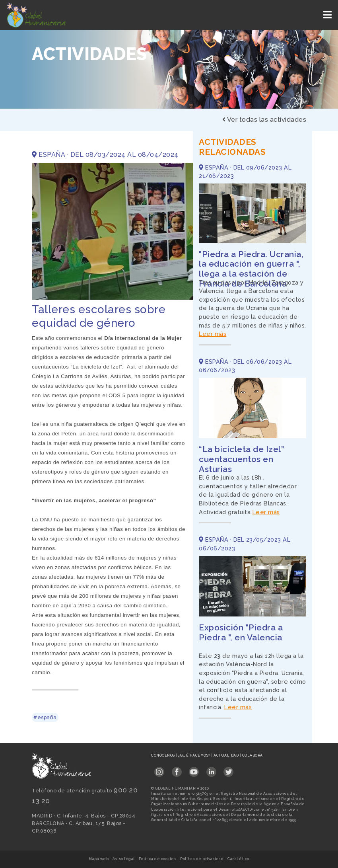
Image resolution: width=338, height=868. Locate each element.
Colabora (253, 755)
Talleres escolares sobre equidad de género (99, 316)
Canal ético (238, 859)
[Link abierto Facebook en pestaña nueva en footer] (177, 769)
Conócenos (163, 755)
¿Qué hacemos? (195, 755)
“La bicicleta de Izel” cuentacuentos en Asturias (241, 459)
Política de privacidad (202, 859)
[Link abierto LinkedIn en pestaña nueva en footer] (211, 769)
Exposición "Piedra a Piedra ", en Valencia (241, 632)
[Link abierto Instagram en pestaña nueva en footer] (159, 769)
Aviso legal (124, 859)
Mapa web (99, 859)
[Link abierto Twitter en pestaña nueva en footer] (228, 769)
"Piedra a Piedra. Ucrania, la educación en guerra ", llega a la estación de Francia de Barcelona (251, 269)
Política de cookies (158, 859)
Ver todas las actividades (264, 120)
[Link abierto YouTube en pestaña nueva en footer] (194, 769)
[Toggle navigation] (328, 15)
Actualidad (227, 755)
